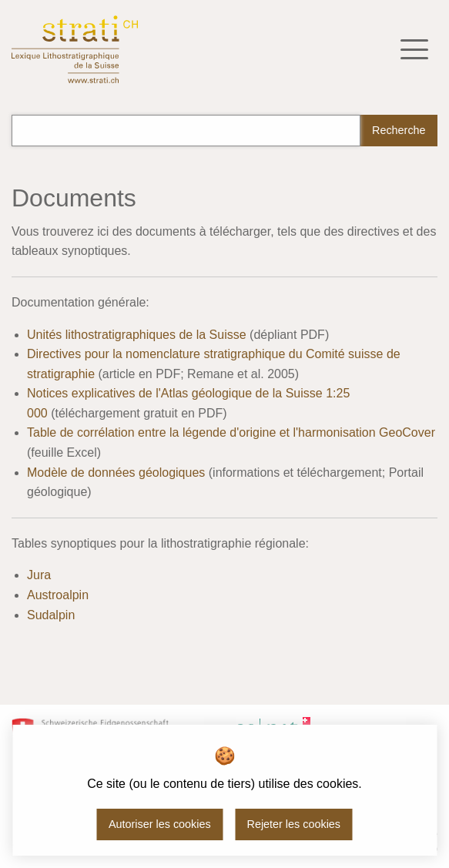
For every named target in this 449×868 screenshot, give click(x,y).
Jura (39, 575)
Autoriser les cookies (160, 824)
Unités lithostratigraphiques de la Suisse (137, 335)
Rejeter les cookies (293, 824)
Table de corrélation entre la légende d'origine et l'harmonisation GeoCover (231, 432)
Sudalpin (51, 615)
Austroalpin (58, 595)
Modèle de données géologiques (116, 473)
